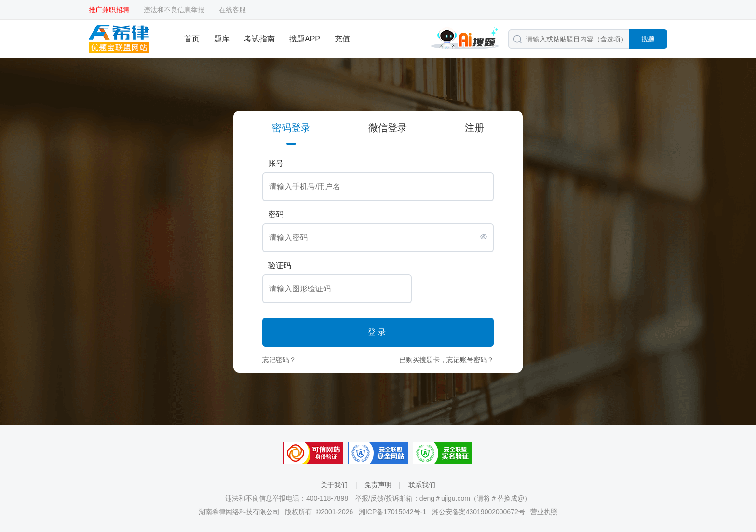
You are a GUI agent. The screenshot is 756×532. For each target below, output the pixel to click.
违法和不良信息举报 (174, 10)
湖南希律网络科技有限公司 (239, 512)
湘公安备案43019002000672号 (479, 512)
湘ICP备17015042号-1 (392, 512)
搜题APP (305, 39)
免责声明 (378, 485)
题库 (222, 39)
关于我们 (334, 485)
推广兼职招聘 (109, 10)
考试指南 (259, 39)
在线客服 (232, 10)
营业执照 (544, 512)
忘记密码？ (279, 360)
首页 (192, 39)
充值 (342, 39)
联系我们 (422, 485)
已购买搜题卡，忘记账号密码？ (446, 360)
